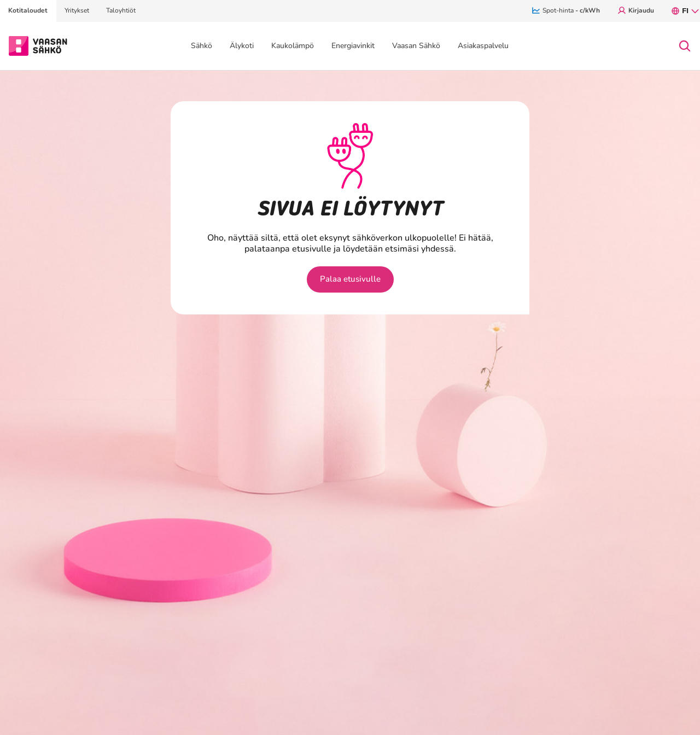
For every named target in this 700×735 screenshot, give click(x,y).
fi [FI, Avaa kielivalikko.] (686, 11)
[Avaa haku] (685, 46)
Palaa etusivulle (350, 279)
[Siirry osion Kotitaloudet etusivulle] (38, 45)
